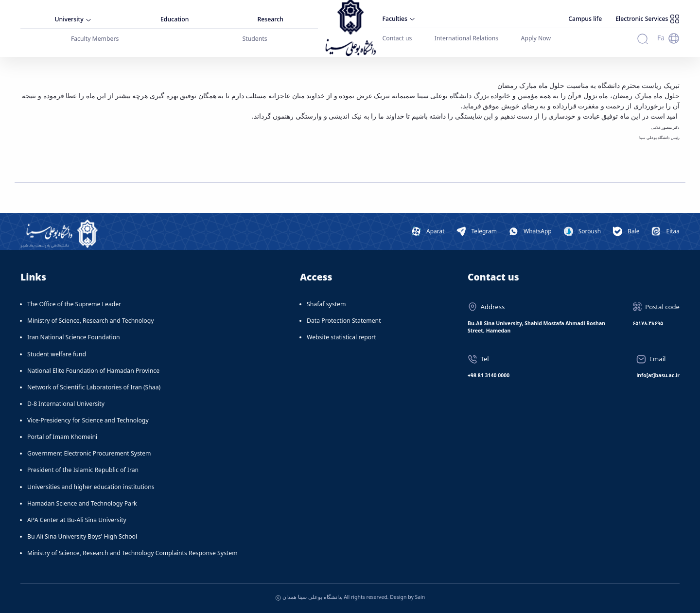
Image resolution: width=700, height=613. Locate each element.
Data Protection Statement (344, 321)
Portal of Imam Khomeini (62, 437)
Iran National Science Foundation (74, 337)
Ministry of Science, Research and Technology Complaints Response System (132, 553)
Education (175, 19)
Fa (661, 38)
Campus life (585, 19)
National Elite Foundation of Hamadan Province (93, 371)
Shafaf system (326, 304)
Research (271, 19)
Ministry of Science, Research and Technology (91, 321)
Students (255, 39)
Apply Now (536, 38)
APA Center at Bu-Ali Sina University (77, 520)
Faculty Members (95, 39)
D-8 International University (66, 404)
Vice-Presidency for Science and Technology (88, 420)
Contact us (397, 38)
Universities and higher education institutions (91, 487)
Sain (420, 597)
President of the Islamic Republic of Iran (83, 470)
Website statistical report (341, 337)
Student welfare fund (57, 354)
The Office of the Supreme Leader (74, 304)
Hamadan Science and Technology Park (82, 503)
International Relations (466, 38)
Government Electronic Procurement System (89, 453)
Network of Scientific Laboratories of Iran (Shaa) (94, 387)
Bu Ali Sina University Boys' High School (82, 536)
